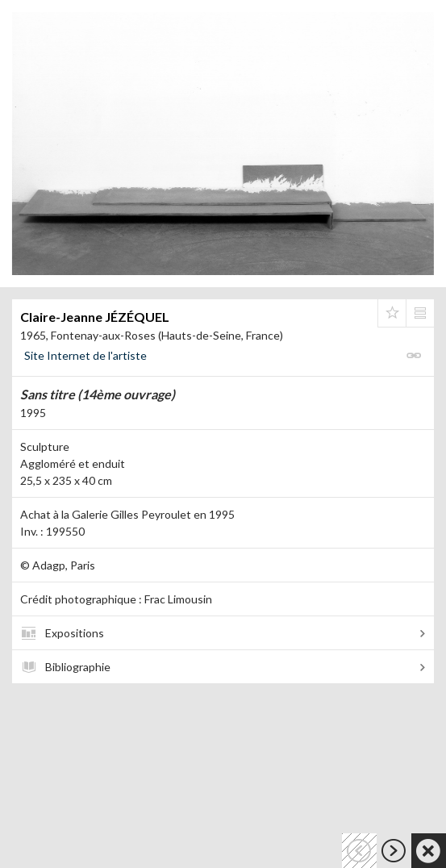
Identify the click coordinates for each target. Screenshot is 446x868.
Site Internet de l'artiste (85, 355)
